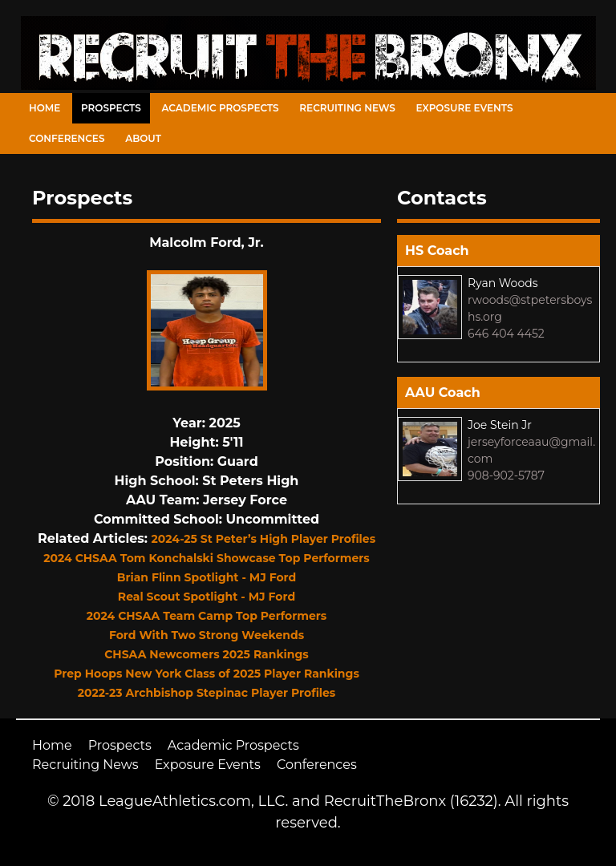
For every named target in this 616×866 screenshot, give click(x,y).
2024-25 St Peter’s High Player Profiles (264, 539)
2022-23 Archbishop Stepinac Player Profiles (207, 693)
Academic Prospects (220, 108)
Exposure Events (465, 108)
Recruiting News (347, 108)
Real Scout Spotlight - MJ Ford (207, 597)
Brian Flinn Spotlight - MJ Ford (207, 577)
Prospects (111, 108)
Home (45, 108)
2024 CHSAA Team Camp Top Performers (207, 616)
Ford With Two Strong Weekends (207, 635)
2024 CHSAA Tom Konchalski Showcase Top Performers (207, 558)
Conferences (67, 138)
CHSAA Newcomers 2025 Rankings (207, 654)
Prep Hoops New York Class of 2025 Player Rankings (207, 674)
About (143, 138)
